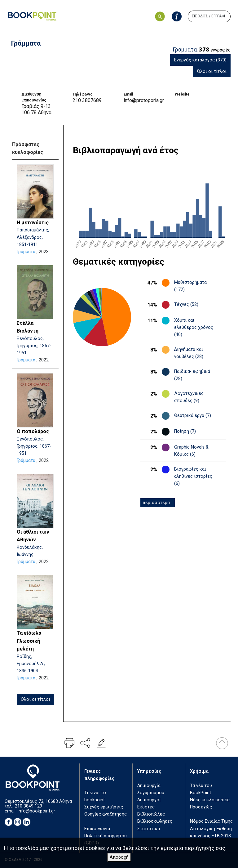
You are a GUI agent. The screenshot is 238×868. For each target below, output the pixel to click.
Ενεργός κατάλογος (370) (200, 60)
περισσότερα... (158, 503)
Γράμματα (26, 252)
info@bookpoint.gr (36, 811)
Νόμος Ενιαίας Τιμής (211, 821)
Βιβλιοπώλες (151, 814)
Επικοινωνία (97, 829)
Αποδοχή (119, 857)
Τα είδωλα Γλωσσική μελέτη (29, 641)
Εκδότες (146, 807)
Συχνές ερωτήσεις (104, 807)
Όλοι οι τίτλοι (212, 72)
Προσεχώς (201, 807)
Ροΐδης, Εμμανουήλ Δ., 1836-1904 (31, 664)
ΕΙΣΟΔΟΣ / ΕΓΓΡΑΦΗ (209, 16)
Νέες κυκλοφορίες (210, 800)
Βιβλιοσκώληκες (155, 821)
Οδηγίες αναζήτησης (106, 814)
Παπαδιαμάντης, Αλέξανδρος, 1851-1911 (33, 237)
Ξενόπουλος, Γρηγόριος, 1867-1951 (34, 346)
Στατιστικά (149, 829)
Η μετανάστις (33, 223)
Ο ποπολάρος (33, 431)
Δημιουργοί (149, 800)
